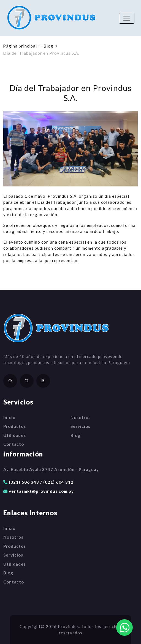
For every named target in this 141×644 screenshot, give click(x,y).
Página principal (20, 46)
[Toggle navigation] (127, 18)
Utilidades (15, 435)
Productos (15, 426)
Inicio (9, 417)
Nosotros (81, 417)
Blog (48, 46)
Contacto (14, 444)
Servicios (80, 426)
